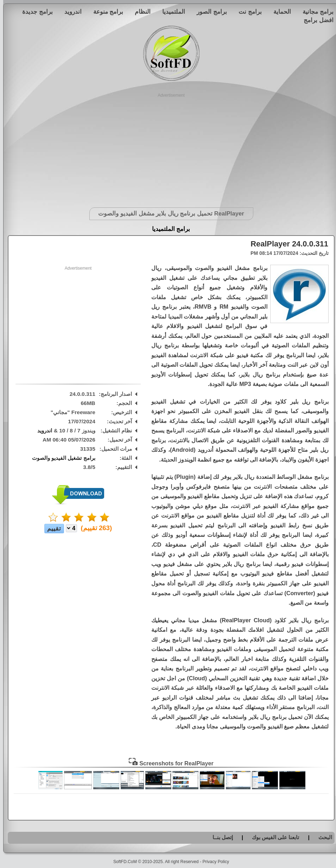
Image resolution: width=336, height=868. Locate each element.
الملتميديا (170, 12)
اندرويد (70, 12)
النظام (140, 12)
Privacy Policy (213, 862)
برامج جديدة (34, 12)
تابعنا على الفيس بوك (272, 837)
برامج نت (247, 12)
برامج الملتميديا (168, 229)
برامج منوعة (105, 12)
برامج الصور (209, 12)
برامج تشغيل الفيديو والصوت (61, 458)
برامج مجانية (315, 12)
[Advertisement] (168, 148)
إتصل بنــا (220, 837)
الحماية (279, 12)
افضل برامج (315, 20)
